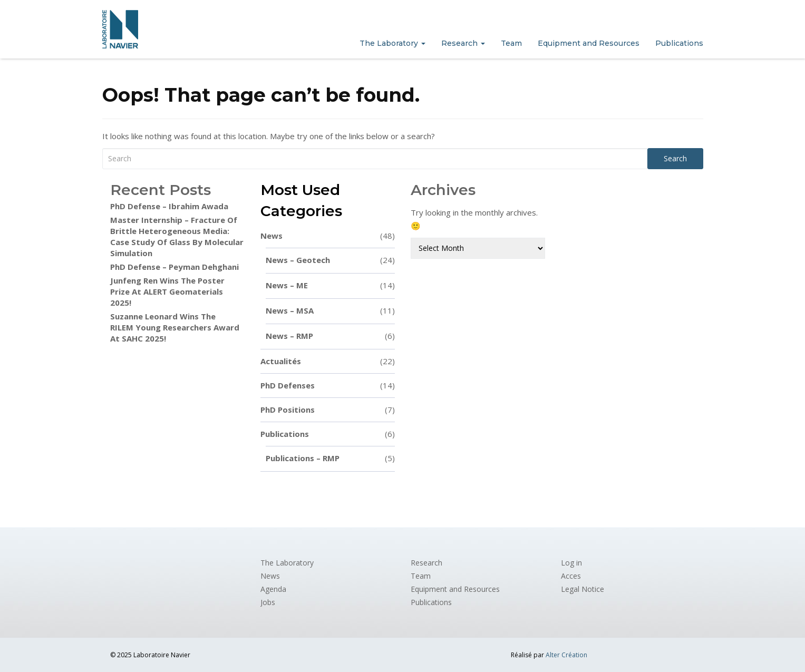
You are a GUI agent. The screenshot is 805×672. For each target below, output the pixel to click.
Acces (571, 576)
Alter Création (566, 655)
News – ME (330, 285)
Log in (571, 563)
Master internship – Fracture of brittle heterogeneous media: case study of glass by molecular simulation (177, 236)
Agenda (273, 589)
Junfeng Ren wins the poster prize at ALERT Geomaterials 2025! (167, 291)
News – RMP (330, 336)
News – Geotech (330, 260)
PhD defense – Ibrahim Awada (169, 206)
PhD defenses (328, 386)
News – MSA (330, 311)
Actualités (328, 361)
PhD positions (328, 410)
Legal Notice (583, 589)
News (328, 236)
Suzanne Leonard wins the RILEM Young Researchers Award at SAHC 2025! (175, 327)
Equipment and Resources (589, 43)
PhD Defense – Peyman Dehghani (174, 267)
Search (675, 158)
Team (511, 43)
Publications (679, 43)
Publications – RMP (330, 458)
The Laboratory (392, 43)
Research (463, 43)
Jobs (268, 602)
